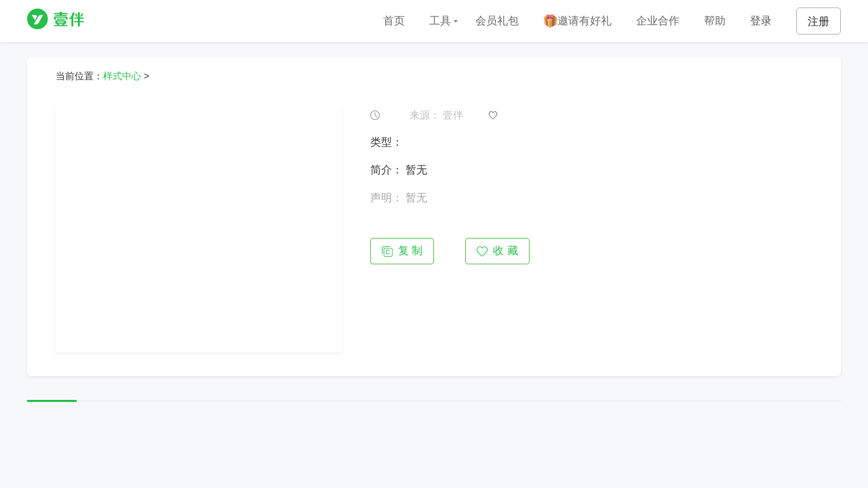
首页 (394, 21)
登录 (761, 21)
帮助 (715, 21)
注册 (818, 21)
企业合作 (658, 21)
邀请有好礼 (577, 21)
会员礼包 (497, 21)
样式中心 (122, 76)
